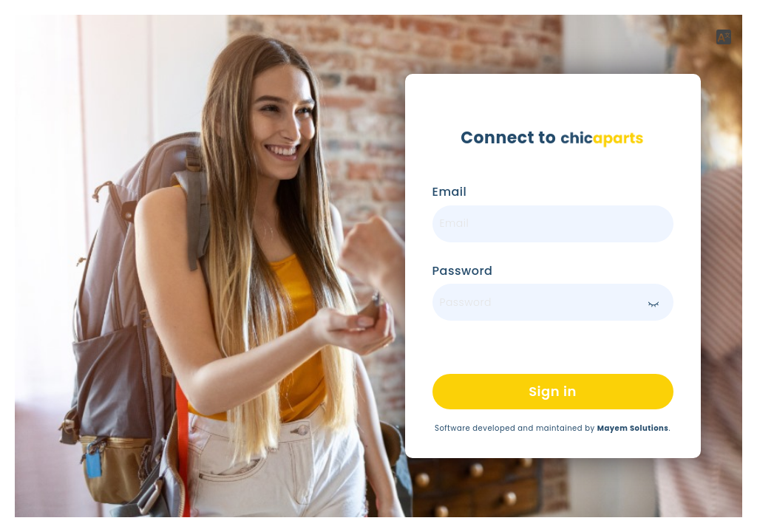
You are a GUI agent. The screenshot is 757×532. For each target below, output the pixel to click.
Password (463, 271)
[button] (724, 37)
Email (450, 192)
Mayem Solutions (633, 428)
